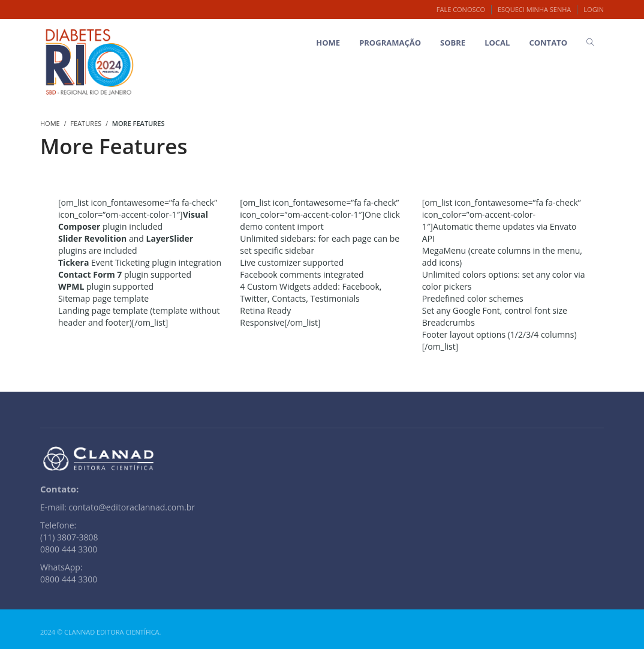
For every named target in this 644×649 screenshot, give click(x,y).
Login (594, 9)
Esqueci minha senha (534, 9)
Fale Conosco (461, 9)
